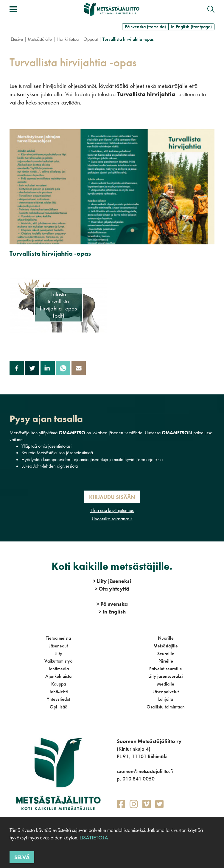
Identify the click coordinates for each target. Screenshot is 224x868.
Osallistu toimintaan (166, 707)
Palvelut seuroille (166, 669)
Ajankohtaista (58, 676)
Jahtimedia (59, 669)
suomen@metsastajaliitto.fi (145, 771)
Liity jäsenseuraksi (166, 676)
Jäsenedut (58, 646)
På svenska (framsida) (145, 27)
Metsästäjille (166, 646)
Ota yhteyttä (112, 589)
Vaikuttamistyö (58, 661)
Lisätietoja (93, 837)
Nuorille (166, 638)
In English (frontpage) (191, 27)
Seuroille (166, 654)
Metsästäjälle (40, 39)
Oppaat (91, 39)
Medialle (166, 684)
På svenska (112, 604)
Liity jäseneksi (112, 581)
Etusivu (17, 39)
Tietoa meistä (58, 638)
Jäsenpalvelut (166, 692)
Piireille (166, 661)
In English (112, 612)
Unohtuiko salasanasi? (112, 519)
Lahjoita (166, 699)
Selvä (22, 857)
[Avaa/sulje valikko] (13, 9)
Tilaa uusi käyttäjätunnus (112, 510)
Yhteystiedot (59, 699)
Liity (58, 654)
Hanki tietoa (68, 39)
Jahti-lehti (59, 692)
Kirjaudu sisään (112, 497)
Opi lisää (59, 707)
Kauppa (59, 684)
